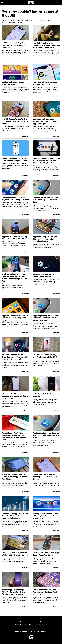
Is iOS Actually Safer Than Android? (43, 395)
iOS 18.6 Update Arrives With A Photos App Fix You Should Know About (15, 121)
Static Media (23, 625)
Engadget (18, 631)
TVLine (31, 631)
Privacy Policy (38, 622)
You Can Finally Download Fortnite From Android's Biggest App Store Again (46, 121)
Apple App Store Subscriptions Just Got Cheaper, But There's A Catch (46, 200)
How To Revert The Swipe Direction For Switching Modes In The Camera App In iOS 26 (46, 45)
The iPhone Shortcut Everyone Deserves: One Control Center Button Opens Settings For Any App (14, 277)
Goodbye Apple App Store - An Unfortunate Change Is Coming (15, 159)
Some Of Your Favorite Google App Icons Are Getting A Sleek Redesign (45, 592)
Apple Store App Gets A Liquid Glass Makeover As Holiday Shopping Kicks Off (45, 239)
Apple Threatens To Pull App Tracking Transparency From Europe (45, 477)
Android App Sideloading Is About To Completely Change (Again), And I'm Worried (14, 592)
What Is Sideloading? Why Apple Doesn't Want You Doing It (46, 554)
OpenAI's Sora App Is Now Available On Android (43, 275)
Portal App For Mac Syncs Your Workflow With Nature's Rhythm (15, 554)
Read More (25, 60)
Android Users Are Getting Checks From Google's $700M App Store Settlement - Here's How (14, 436)
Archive (28, 622)
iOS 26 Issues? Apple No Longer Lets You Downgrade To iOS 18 (46, 356)
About (21, 622)
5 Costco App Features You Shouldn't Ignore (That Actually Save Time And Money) (15, 357)
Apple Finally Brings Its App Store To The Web (13, 83)
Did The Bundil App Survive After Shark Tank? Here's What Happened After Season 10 (15, 516)
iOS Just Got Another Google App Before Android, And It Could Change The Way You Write (46, 161)
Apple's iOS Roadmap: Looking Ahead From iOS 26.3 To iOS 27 (15, 238)
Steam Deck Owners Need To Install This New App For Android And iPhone (15, 477)
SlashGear (44, 631)
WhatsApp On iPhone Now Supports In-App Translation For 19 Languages (15, 396)
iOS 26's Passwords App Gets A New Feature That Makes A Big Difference (14, 45)
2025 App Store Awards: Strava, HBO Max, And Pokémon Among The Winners (46, 516)
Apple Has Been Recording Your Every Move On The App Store (15, 317)
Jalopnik (25, 631)
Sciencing (37, 631)
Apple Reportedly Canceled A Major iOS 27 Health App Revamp (15, 199)
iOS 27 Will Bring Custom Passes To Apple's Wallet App (46, 83)
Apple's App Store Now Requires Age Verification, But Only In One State (46, 435)
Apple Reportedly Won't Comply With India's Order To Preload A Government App (46, 318)
